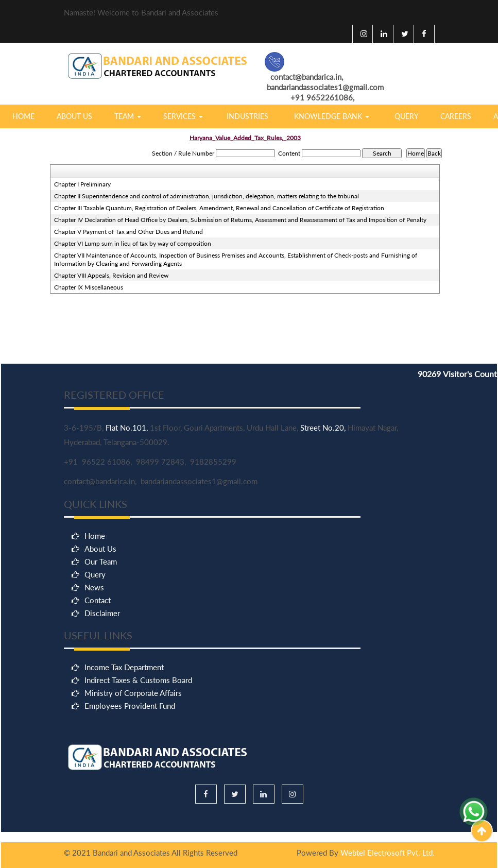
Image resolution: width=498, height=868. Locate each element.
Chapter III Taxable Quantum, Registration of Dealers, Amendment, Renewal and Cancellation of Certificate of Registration (219, 208)
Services (183, 116)
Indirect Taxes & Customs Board (138, 763)
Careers (456, 116)
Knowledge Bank (332, 116)
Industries (247, 116)
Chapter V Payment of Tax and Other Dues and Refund (128, 232)
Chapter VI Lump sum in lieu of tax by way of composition (133, 243)
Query (407, 116)
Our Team (101, 682)
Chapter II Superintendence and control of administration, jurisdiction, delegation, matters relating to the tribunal (207, 196)
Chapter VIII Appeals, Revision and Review (111, 275)
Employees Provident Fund (130, 789)
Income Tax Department (124, 750)
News (94, 707)
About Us (74, 116)
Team (128, 116)
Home (23, 116)
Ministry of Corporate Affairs (133, 776)
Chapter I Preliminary (82, 184)
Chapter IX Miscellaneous (89, 287)
